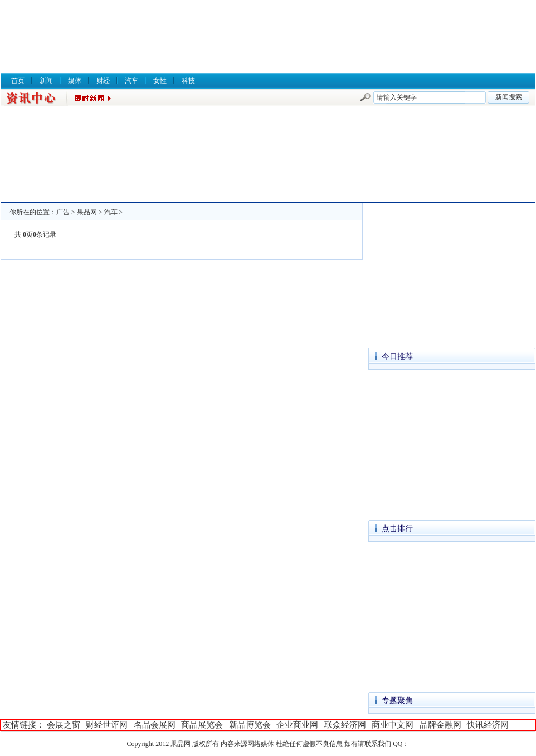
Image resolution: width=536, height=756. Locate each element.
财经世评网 (107, 725)
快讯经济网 (488, 725)
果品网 (87, 212)
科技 (188, 81)
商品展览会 (202, 725)
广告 (63, 212)
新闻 (46, 81)
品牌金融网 (440, 725)
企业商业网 (297, 725)
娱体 (75, 81)
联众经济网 (345, 725)
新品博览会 (250, 725)
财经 (103, 81)
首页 (18, 81)
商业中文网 (393, 725)
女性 (160, 81)
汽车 (131, 81)
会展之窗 (64, 725)
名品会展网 (155, 725)
